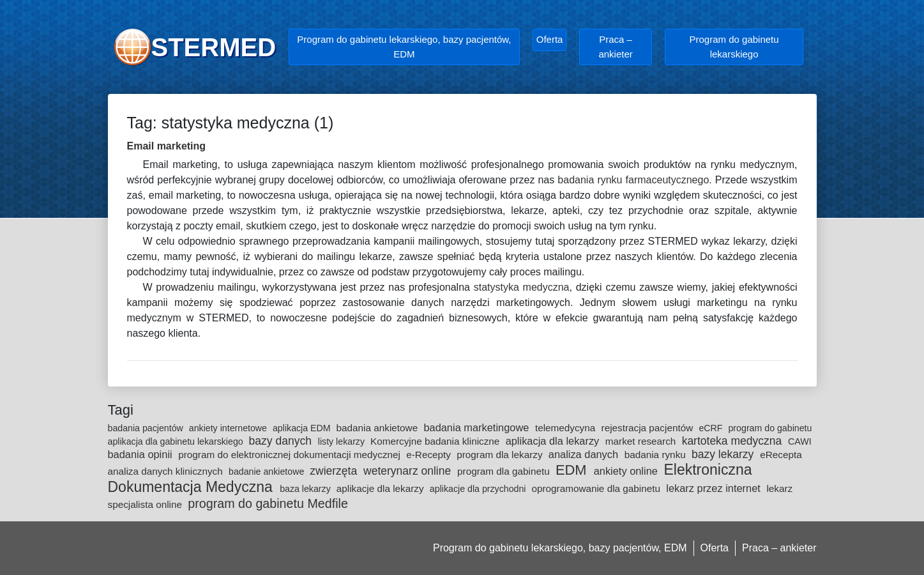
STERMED (214, 47)
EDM (573, 470)
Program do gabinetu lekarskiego (734, 47)
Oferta (550, 39)
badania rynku (656, 455)
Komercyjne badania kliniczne (436, 441)
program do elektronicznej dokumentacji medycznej (291, 455)
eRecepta (781, 455)
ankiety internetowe (229, 428)
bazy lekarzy (724, 454)
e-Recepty (430, 455)
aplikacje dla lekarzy (382, 488)
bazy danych (282, 441)
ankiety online (627, 471)
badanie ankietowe (268, 471)
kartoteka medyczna (733, 441)
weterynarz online (409, 471)
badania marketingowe (477, 427)
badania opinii (142, 454)
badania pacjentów (147, 428)
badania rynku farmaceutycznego (633, 180)
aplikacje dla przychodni (479, 489)
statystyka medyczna (522, 287)
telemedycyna (567, 428)
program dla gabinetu (505, 471)
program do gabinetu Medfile (268, 503)
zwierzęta (335, 471)
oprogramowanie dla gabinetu (597, 488)
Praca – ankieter (615, 47)
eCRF (712, 428)
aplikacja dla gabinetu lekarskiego (177, 441)
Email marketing (167, 146)
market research (642, 441)
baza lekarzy (307, 489)
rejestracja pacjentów (649, 428)
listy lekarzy (343, 441)
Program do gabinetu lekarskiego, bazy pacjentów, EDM (404, 47)
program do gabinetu (770, 428)
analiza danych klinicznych (167, 471)
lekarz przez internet (715, 488)
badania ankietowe (379, 428)
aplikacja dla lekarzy (554, 441)
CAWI (800, 441)
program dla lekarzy (501, 455)
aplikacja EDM (303, 428)
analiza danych (585, 454)
